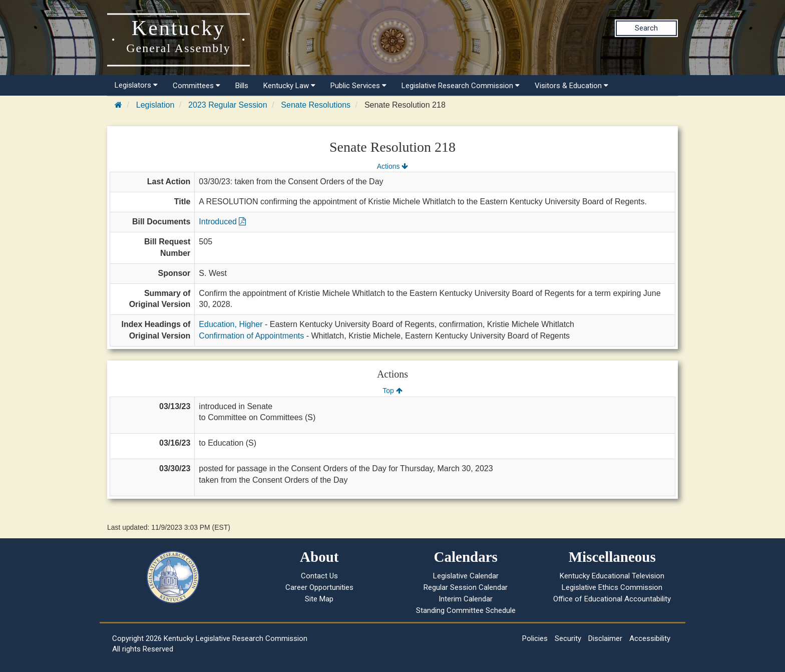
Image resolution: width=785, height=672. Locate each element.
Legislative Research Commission (461, 86)
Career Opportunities (319, 587)
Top (392, 391)
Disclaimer (605, 638)
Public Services (358, 86)
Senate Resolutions (316, 105)
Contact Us (319, 576)
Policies (535, 638)
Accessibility (650, 638)
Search (646, 28)
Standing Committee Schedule (466, 610)
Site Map (319, 599)
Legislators (136, 85)
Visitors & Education (571, 86)
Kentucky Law (289, 86)
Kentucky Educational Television (612, 576)
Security (568, 638)
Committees (197, 86)
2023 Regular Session (228, 105)
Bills (242, 86)
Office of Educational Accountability (612, 599)
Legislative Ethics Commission (612, 587)
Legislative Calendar (466, 576)
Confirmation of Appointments (251, 336)
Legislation (155, 105)
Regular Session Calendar (466, 587)
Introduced (222, 222)
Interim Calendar (466, 599)
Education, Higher (231, 324)
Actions (392, 166)
